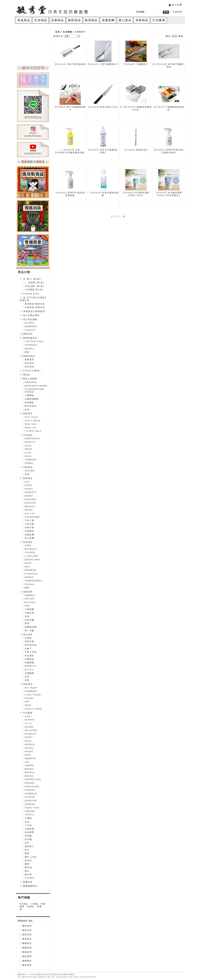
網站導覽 (27, 965)
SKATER (30, 471)
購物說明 (27, 952)
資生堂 (28, 860)
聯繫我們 (27, 948)
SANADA (30, 790)
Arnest (29, 723)
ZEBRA (29, 463)
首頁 (58, 32)
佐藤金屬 (30, 535)
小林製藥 (30, 609)
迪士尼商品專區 (30, 315)
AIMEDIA (30, 595)
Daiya (28, 741)
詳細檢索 (177, 12)
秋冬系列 (30, 363)
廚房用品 (26, 478)
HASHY (29, 752)
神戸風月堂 (31, 645)
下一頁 (122, 217)
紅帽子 (28, 649)
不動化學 (30, 613)
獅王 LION (31, 857)
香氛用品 (26, 413)
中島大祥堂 (31, 652)
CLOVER (30, 553)
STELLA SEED (33, 709)
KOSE (28, 563)
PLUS (28, 446)
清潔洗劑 (26, 592)
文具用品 (26, 435)
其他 (27, 352)
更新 (43, 904)
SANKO (29, 577)
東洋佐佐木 (31, 406)
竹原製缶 (30, 531)
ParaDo (29, 698)
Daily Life (31, 428)
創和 (27, 853)
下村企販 (30, 524)
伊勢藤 (28, 836)
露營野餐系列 (28, 338)
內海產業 (30, 832)
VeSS (28, 705)
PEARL (29, 510)
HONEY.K (30, 666)
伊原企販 (30, 527)
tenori (28, 456)
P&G (27, 606)
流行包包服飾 (28, 319)
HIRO (28, 755)
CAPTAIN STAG (34, 341)
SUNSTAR (31, 801)
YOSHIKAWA (32, 517)
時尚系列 (30, 367)
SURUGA (30, 804)
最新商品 (27, 939)
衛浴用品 (26, 542)
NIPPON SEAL (33, 779)
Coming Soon (29, 294)
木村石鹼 (30, 620)
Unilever (30, 584)
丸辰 (27, 822)
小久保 (28, 825)
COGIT (29, 737)
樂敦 (27, 864)
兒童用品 (26, 467)
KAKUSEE (31, 499)
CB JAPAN (31, 730)
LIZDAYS (30, 330)
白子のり (30, 670)
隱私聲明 (27, 956)
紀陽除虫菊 (31, 627)
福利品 (25, 375)
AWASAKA (31, 382)
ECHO (28, 485)
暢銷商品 (27, 943)
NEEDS (29, 776)
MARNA (29, 769)
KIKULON (30, 503)
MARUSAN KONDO (36, 386)
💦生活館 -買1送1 (35, 286)
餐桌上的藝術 (28, 379)
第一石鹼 (30, 631)
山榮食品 (30, 659)
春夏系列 (30, 360)
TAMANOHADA (34, 581)
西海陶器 (30, 403)
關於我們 (27, 926)
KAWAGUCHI (32, 439)
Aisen (28, 716)
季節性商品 (27, 356)
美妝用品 (26, 684)
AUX (27, 482)
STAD (28, 453)
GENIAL (30, 349)
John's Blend (33, 421)
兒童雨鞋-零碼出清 (35, 307)
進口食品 (26, 634)
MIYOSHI (30, 602)
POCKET (30, 783)
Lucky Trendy (33, 695)
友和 (27, 616)
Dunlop (29, 748)
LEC (27, 762)
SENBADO (31, 326)
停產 (39, 906)
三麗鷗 (28, 818)
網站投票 (27, 935)
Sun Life (30, 513)
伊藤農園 (30, 663)
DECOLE (30, 745)
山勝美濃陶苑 (32, 399)
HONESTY (31, 492)
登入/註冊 (177, 5)
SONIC (29, 449)
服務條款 (27, 961)
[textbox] (149, 12)
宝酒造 (28, 638)
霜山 (27, 871)
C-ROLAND (31, 556)
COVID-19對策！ (31, 371)
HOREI (29, 496)
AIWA (28, 546)
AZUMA (29, 727)
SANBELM (31, 794)
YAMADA (30, 811)
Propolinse (31, 574)
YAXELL (30, 815)
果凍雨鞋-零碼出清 (35, 304)
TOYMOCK (31, 345)
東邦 (27, 623)
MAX (27, 567)
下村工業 (30, 520)
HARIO (29, 489)
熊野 (27, 588)
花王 (27, 850)
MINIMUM (31, 570)
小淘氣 (34, 904)
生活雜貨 (26, 713)
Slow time (31, 424)
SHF (27, 702)
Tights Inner (32, 808)
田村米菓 (30, 641)
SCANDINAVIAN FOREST (34, 391)
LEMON (29, 766)
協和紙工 (30, 846)
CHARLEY (31, 734)
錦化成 (28, 867)
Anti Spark (31, 688)
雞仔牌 (28, 875)
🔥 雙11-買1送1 (30, 279)
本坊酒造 (30, 656)
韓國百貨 (26, 882)
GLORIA (30, 323)
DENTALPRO (32, 560)
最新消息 (27, 930)
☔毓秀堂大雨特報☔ (33, 311)
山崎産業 (30, 829)
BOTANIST (31, 549)
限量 (22, 906)
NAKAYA (30, 772)
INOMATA (30, 759)
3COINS (30, 878)
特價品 (31, 906)
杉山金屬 (30, 538)
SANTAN (30, 797)
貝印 (27, 843)
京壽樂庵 (30, 673)
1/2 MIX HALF (33, 431)
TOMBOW (30, 460)
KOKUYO (30, 442)
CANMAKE (31, 691)
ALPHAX (30, 720)
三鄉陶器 (30, 395)
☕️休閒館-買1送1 (34, 290)
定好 (27, 677)
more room (31, 417)
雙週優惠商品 (28, 886)
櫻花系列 (26, 334)
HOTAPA (30, 599)
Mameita (30, 506)
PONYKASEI (32, 787)
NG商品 (24, 904)
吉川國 (28, 839)
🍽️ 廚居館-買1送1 (35, 283)
